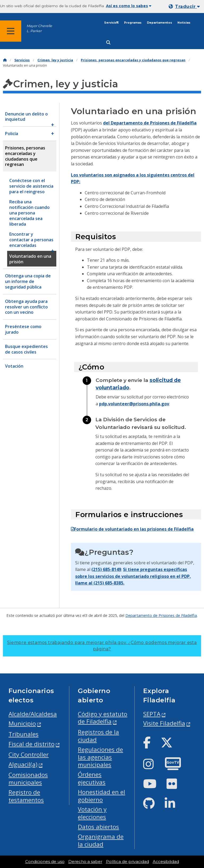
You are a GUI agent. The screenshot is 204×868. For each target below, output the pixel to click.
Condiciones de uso (45, 862)
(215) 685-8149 (106, 569)
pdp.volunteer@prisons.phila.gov (134, 404)
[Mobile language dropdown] (185, 7)
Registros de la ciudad (98, 736)
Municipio (22, 723)
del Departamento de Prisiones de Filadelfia (150, 123)
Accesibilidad (166, 862)
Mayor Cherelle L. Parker (39, 28)
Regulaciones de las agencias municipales (100, 757)
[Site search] (108, 43)
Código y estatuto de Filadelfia (103, 718)
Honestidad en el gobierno (101, 796)
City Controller (29, 755)
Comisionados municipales (28, 779)
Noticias (184, 23)
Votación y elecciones (92, 813)
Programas (133, 23)
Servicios (111, 23)
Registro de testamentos (26, 796)
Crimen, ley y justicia (55, 60)
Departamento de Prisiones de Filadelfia (161, 615)
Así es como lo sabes (129, 6)
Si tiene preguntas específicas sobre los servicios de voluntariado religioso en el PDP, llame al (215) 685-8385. (133, 576)
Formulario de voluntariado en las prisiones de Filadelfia (132, 529)
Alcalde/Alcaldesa (33, 714)
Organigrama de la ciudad (101, 840)
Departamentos (160, 23)
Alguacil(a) (23, 764)
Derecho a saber (85, 862)
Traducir (187, 7)
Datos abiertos (98, 827)
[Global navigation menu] (11, 31)
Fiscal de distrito (31, 744)
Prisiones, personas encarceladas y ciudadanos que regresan (133, 60)
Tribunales (24, 734)
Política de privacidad (127, 862)
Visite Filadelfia (164, 723)
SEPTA (152, 714)
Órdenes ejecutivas (92, 778)
